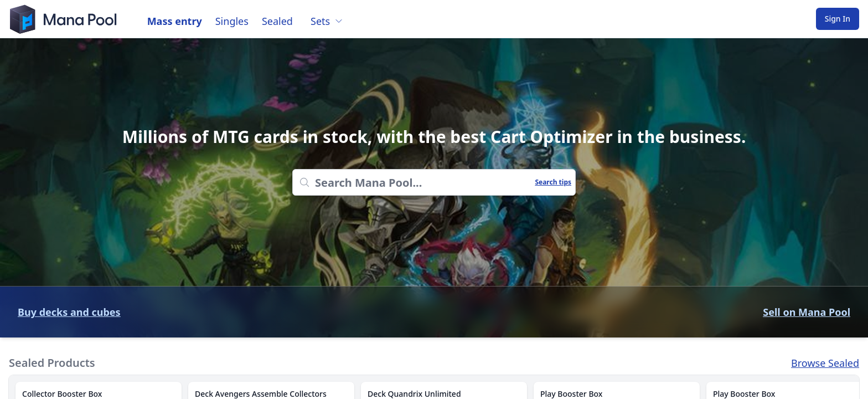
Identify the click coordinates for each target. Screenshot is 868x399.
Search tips (553, 182)
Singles (232, 21)
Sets (327, 21)
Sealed (277, 21)
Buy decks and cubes (69, 312)
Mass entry (175, 21)
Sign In (838, 19)
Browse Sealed (825, 363)
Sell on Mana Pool (807, 312)
